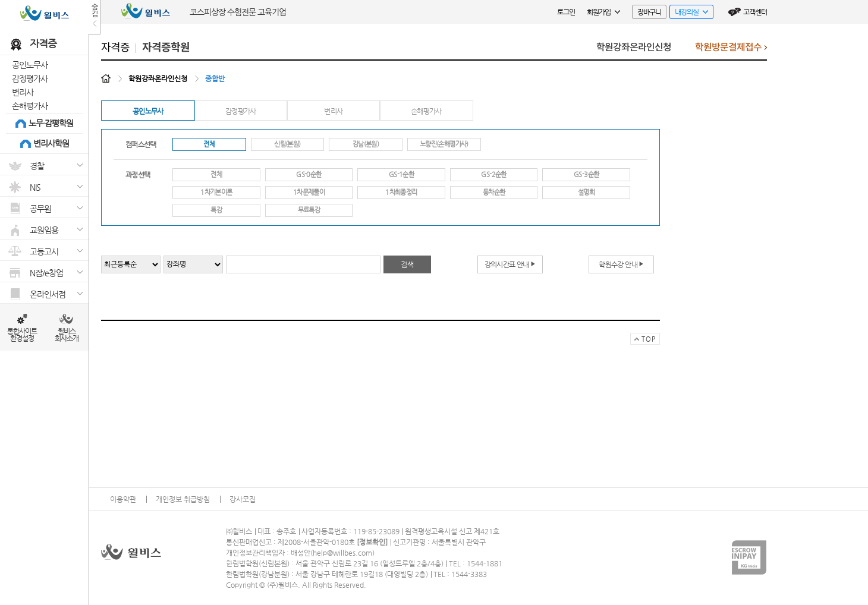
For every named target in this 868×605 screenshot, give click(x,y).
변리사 (23, 92)
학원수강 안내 (621, 264)
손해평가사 (30, 106)
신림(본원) (287, 144)
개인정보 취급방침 (183, 499)
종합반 (215, 78)
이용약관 (123, 499)
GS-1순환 (401, 174)
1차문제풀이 (309, 192)
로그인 (566, 12)
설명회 (586, 192)
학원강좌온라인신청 (634, 47)
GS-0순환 (309, 174)
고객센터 (755, 12)
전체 (209, 144)
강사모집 (243, 499)
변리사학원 (51, 143)
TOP (643, 340)
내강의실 (689, 13)
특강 (216, 210)
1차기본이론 (216, 192)
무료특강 (309, 210)
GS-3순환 (586, 174)
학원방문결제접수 (731, 50)
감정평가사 (30, 78)
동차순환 (494, 192)
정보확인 (372, 542)
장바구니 (649, 12)
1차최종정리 (401, 192)
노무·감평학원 (51, 123)
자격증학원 (166, 48)
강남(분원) (366, 144)
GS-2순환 (493, 174)
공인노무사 (30, 65)
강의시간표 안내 (510, 264)
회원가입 (603, 12)
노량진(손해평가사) (444, 144)
